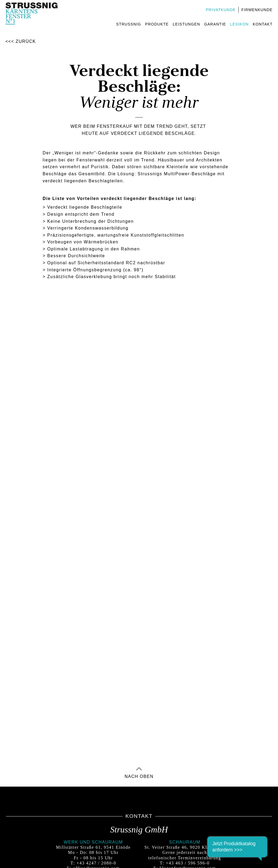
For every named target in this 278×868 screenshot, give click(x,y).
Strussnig (129, 24)
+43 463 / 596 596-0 (188, 863)
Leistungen (186, 24)
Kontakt (263, 24)
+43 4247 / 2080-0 (96, 863)
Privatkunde (221, 10)
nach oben (139, 775)
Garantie (215, 24)
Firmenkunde (257, 10)
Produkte (157, 24)
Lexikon (240, 24)
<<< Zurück (21, 41)
